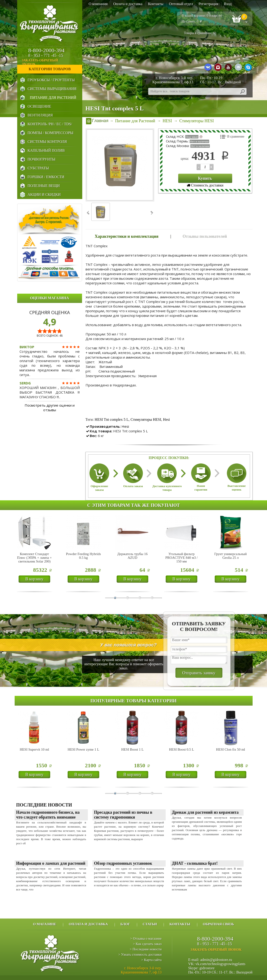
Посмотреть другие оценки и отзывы (50, 408)
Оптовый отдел (181, 4)
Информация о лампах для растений (51, 863)
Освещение (40, 106)
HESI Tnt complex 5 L (112, 419)
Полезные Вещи (44, 186)
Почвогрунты (42, 159)
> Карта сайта (151, 960)
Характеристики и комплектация (127, 236)
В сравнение (236, 137)
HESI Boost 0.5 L (181, 749)
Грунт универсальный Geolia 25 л (231, 556)
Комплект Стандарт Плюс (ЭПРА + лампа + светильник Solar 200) (34, 558)
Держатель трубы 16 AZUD (132, 556)
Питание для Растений (53, 98)
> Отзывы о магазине (146, 938)
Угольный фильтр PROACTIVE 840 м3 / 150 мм (181, 558)
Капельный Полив (46, 150)
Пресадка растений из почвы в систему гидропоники (123, 815)
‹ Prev (88, 213)
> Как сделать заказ (147, 944)
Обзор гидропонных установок (123, 863)
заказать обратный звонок (52, 62)
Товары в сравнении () (200, 33)
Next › (151, 213)
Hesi (166, 419)
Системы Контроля (47, 142)
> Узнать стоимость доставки (140, 954)
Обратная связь (218, 924)
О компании (98, 4)
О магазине (45, 924)
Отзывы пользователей (205, 236)
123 (199, 167)
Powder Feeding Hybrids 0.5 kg (83, 556)
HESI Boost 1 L (132, 749)
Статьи (150, 924)
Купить (205, 178)
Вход (228, 4)
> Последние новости (146, 949)
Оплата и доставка (128, 4)
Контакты (156, 4)
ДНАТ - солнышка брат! (195, 863)
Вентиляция (40, 115)
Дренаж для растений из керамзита (205, 812)
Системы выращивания (52, 89)
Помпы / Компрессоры (51, 133)
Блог (125, 924)
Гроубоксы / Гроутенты (51, 80)
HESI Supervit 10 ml (34, 749)
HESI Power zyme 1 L (83, 749)
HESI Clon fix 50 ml (230, 749)
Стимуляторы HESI (146, 419)
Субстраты (38, 168)
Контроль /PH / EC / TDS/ (50, 124)
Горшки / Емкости (46, 177)
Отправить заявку (199, 673)
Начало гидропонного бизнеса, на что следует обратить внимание (48, 815)
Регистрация (209, 4)
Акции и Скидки (44, 194)
